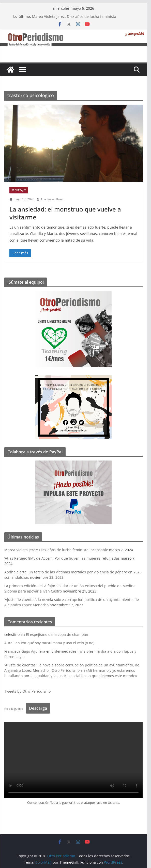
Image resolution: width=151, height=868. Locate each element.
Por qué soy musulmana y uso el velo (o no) (60, 643)
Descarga (40, 708)
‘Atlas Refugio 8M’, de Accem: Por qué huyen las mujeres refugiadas (64, 558)
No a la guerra (16, 709)
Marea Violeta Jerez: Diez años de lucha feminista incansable (58, 550)
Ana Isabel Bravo (54, 199)
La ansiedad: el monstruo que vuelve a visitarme (67, 213)
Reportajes (21, 190)
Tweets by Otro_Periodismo (29, 691)
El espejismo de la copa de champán (59, 634)
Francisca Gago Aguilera (27, 651)
